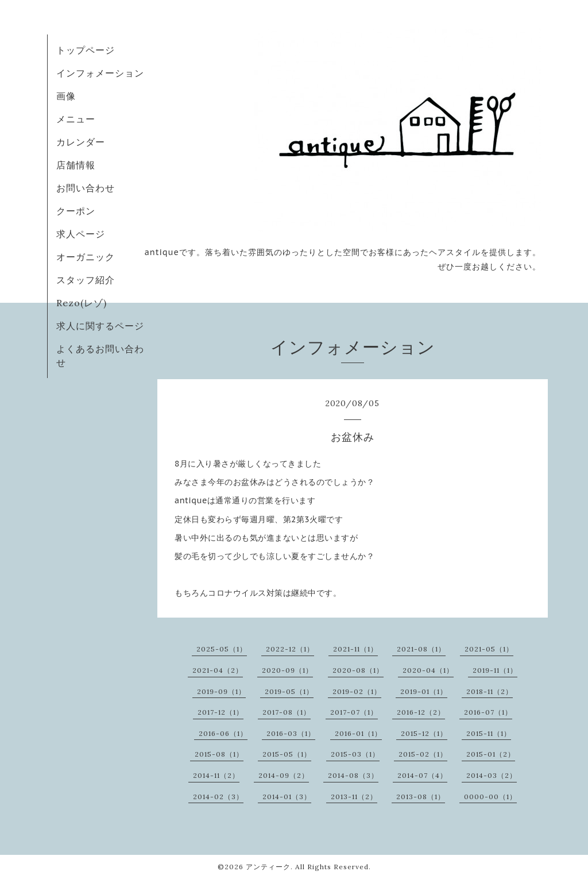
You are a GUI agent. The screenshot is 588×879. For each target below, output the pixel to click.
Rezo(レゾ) (82, 303)
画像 (66, 96)
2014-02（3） (218, 797)
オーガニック (86, 257)
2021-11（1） (355, 649)
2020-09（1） (287, 670)
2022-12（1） (290, 649)
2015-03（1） (355, 754)
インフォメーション (100, 73)
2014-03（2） (492, 775)
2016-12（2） (421, 712)
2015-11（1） (489, 733)
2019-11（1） (495, 670)
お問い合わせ (86, 188)
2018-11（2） (490, 691)
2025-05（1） (222, 649)
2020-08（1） (358, 670)
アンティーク (268, 867)
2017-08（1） (287, 712)
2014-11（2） (216, 775)
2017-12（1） (220, 712)
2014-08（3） (353, 775)
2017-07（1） (354, 712)
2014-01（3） (287, 797)
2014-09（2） (284, 775)
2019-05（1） (289, 691)
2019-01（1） (424, 691)
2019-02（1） (357, 691)
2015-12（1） (424, 733)
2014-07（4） (422, 775)
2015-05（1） (287, 754)
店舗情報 (76, 165)
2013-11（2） (354, 797)
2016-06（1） (223, 733)
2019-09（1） (221, 691)
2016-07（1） (488, 712)
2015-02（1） (423, 754)
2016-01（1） (358, 733)
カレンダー (81, 142)
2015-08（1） (219, 754)
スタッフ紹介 (86, 280)
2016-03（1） (291, 733)
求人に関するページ (100, 326)
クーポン (76, 211)
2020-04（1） (428, 670)
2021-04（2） (218, 670)
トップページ (86, 50)
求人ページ (81, 234)
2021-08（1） (421, 649)
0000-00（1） (490, 797)
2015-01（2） (491, 754)
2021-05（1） (489, 649)
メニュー (76, 119)
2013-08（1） (421, 797)
